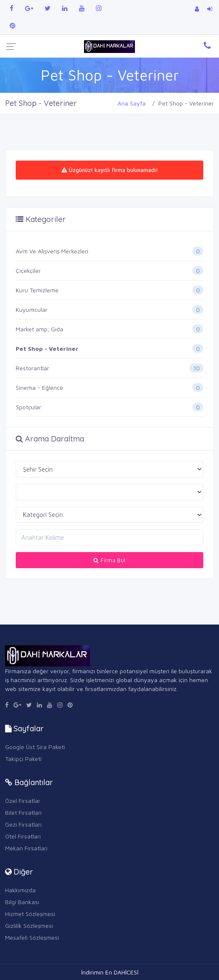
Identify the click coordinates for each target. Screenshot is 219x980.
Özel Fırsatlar (23, 801)
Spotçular (28, 407)
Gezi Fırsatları (23, 824)
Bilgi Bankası (22, 902)
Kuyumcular (32, 310)
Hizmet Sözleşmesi (30, 914)
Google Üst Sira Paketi (35, 747)
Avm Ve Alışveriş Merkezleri (52, 251)
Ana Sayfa (132, 103)
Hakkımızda (20, 890)
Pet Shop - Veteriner (47, 348)
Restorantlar (32, 368)
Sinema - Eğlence (39, 387)
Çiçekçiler (28, 271)
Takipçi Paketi (23, 759)
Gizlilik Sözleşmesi (29, 926)
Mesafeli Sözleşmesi (32, 937)
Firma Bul (109, 560)
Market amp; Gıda (39, 329)
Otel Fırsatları (23, 836)
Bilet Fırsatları (23, 812)
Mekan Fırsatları (26, 848)
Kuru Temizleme (37, 290)
